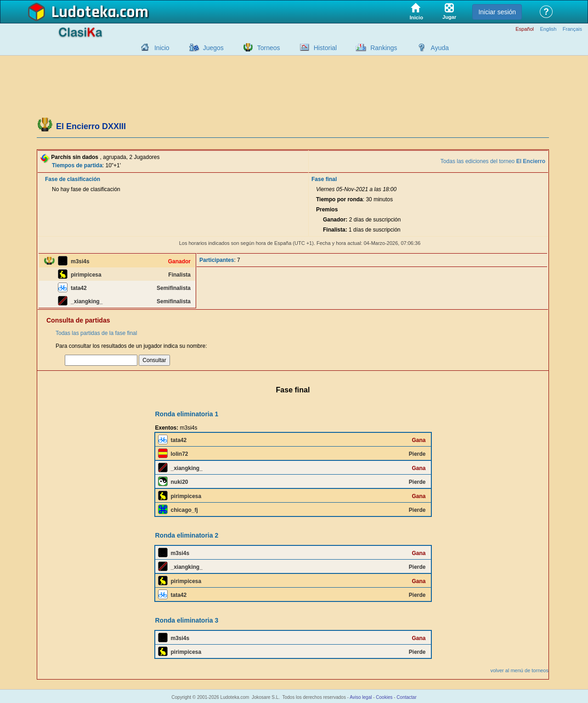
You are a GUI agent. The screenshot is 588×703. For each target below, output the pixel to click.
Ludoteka (84, 12)
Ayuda (440, 48)
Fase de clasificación (73, 179)
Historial (325, 48)
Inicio (162, 48)
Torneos (269, 48)
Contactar (406, 697)
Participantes (217, 260)
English (548, 29)
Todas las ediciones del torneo (493, 161)
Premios (327, 210)
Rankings (384, 48)
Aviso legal (361, 697)
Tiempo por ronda (339, 199)
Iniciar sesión (497, 12)
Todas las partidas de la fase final (96, 333)
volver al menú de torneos (519, 670)
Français (572, 29)
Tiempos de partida (77, 165)
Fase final (324, 179)
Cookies (384, 697)
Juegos (213, 48)
